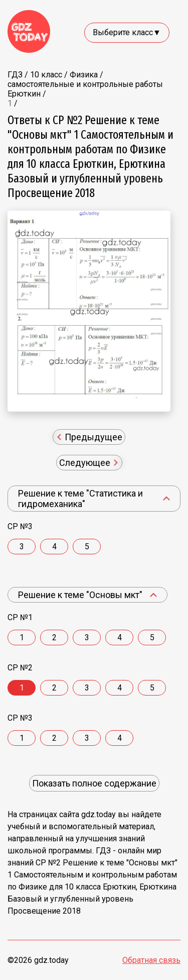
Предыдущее (90, 437)
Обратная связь (151, 960)
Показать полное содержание (94, 783)
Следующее (89, 463)
